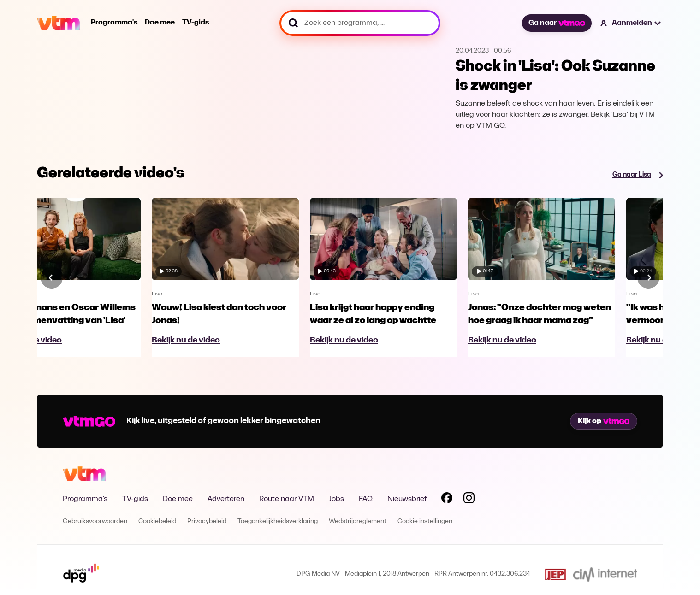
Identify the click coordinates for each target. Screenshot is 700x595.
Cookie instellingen (425, 521)
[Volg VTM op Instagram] (469, 500)
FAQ (366, 499)
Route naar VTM (287, 499)
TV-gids (196, 23)
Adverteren (226, 499)
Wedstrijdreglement (358, 521)
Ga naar (557, 23)
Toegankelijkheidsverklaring (278, 521)
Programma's (114, 23)
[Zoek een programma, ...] (360, 23)
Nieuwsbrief (407, 499)
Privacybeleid (207, 521)
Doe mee (160, 23)
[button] (631, 23)
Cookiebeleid (157, 521)
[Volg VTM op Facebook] (447, 500)
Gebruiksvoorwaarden (95, 521)
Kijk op (604, 421)
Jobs (336, 499)
